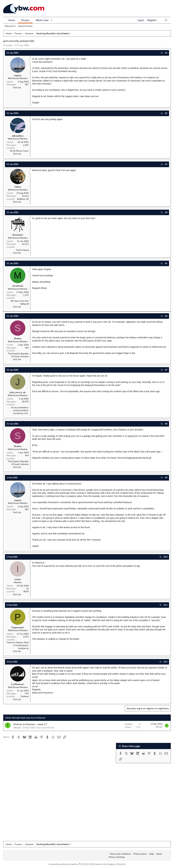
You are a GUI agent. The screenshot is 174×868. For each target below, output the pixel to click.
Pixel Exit (121, 864)
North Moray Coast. (19, 151)
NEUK (26, 591)
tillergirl (17, 727)
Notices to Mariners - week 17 (30, 724)
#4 (166, 212)
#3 (166, 164)
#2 (166, 113)
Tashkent (24, 696)
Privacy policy (140, 854)
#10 (166, 557)
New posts (10, 26)
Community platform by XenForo (77, 864)
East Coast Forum (45, 727)
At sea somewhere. (20, 407)
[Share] (162, 53)
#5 (166, 263)
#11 (166, 605)
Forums (25, 20)
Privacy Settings (117, 857)
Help (151, 854)
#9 (166, 478)
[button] (52, 20)
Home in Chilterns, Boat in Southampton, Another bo (18, 645)
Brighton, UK (23, 199)
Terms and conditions (120, 854)
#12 (166, 662)
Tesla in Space (22, 250)
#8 (166, 424)
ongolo (9, 45)
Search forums (25, 26)
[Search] (166, 20)
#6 (166, 316)
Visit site (17, 88)
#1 (166, 53)
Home (11, 20)
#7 (166, 370)
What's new (42, 20)
